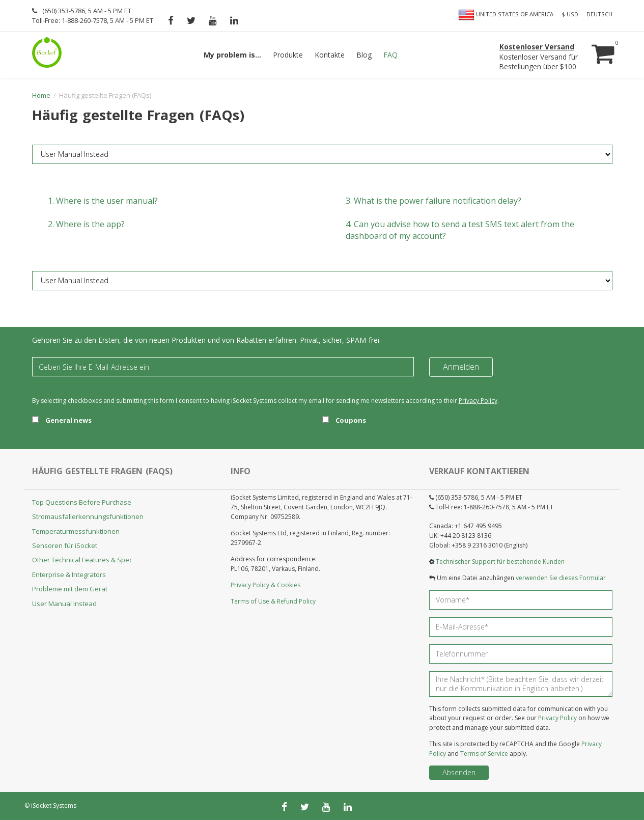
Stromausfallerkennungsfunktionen (88, 516)
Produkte (288, 55)
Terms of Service (484, 754)
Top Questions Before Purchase (82, 502)
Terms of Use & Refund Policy (273, 601)
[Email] (223, 367)
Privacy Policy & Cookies (265, 585)
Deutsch (599, 14)
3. (433, 201)
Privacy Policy (478, 401)
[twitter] (191, 20)
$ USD (570, 14)
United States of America (506, 15)
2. (86, 224)
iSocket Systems (54, 805)
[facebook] (171, 20)
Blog (364, 55)
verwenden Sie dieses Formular (561, 578)
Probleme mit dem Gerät (70, 589)
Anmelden (461, 367)
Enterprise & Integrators (69, 575)
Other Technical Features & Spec (82, 560)
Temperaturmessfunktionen (76, 531)
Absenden (459, 772)
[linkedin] (234, 20)
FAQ (390, 55)
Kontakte (330, 55)
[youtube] (213, 20)
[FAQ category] (322, 154)
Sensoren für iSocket (65, 545)
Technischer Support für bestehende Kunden (500, 562)
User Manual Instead (64, 604)
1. (103, 201)
